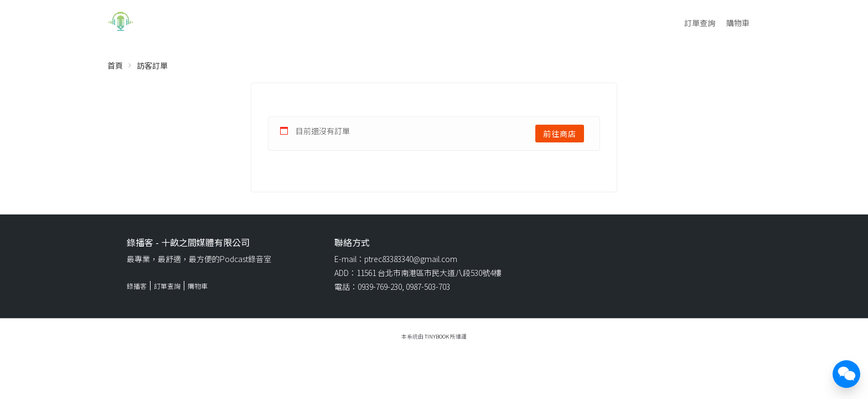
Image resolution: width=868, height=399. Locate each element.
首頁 (115, 65)
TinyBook (437, 336)
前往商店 (560, 134)
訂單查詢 (700, 23)
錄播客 (137, 286)
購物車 (738, 23)
